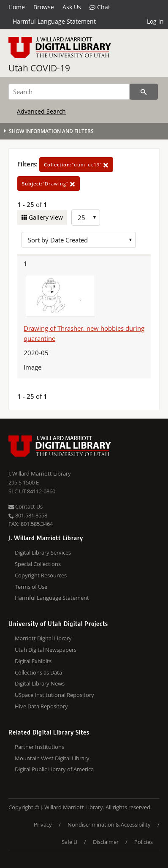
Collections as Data (38, 672)
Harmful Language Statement (54, 21)
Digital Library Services (43, 552)
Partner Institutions (39, 747)
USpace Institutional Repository (54, 695)
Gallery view (45, 217)
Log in (155, 21)
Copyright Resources (41, 575)
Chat (100, 7)
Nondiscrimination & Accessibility (109, 824)
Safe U (69, 842)
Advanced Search (41, 111)
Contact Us (26, 506)
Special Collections (38, 564)
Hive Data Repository (41, 706)
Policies (144, 842)
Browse (44, 7)
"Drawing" (49, 184)
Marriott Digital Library (43, 638)
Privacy (43, 824)
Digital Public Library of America (54, 769)
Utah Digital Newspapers (46, 650)
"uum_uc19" (76, 165)
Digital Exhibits (33, 661)
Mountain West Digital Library (52, 758)
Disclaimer (106, 842)
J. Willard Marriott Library (40, 473)
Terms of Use (31, 587)
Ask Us (72, 7)
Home (17, 7)
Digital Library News (40, 683)
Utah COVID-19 (39, 68)
